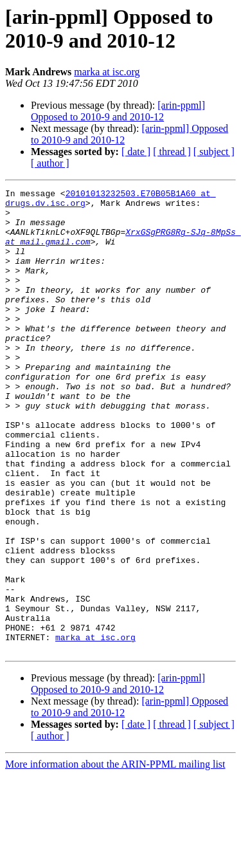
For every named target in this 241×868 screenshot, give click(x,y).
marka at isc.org (107, 72)
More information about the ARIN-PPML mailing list (115, 857)
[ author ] (50, 163)
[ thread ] (172, 152)
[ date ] (136, 152)
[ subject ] (214, 152)
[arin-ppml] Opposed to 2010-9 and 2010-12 (118, 111)
